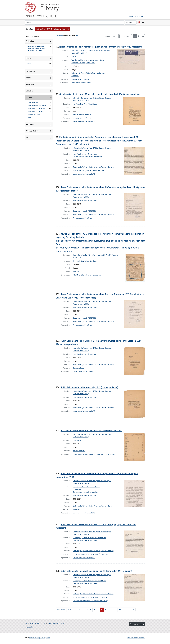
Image (29, 64)
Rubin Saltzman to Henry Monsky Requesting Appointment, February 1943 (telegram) (101, 47)
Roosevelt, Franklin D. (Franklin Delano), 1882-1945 (91, 554)
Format (29, 58)
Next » (78, 36)
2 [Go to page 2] (80, 610)
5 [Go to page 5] (87, 610)
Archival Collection (33, 131)
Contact (63, 623)
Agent (28, 78)
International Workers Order (81, 83)
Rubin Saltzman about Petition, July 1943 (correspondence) (89, 387)
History (130, 16)
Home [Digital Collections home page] (27, 623)
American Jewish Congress (35, 111)
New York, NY (78, 440)
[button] (53, 29)
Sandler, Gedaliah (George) (82, 115)
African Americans (32, 103)
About (32, 623)
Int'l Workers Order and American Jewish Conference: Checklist (91, 430)
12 (125, 36)
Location (29, 91)
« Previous (59, 36)
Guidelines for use (40, 623)
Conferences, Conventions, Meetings (86, 492)
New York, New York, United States (83, 63)
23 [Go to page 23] (133, 610)
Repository (30, 124)
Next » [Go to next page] (70, 610)
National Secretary (79, 451)
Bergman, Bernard (79, 368)
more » (29, 117)
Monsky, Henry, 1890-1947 (81, 79)
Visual (74, 57)
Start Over (30, 29)
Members (76, 510)
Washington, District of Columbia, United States (88, 60)
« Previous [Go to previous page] (61, 610)
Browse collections (53, 623)
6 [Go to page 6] (91, 610)
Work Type (30, 84)
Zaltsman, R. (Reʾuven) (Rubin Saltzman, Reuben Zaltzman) (93, 167)
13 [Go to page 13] (120, 610)
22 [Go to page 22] (128, 610)
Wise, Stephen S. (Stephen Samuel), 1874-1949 (89, 171)
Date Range (30, 71)
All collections (139, 16)
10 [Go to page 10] (106, 610)
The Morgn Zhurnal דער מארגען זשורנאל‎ (87, 275)
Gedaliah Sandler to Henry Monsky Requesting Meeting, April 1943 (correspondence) (100, 94)
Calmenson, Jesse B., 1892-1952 (84, 211)
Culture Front (78, 490)
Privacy (48, 638)
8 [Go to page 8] (98, 610)
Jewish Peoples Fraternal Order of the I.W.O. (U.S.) (90, 601)
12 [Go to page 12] (115, 610)
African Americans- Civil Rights (36, 106)
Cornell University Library (37, 638)
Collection (30, 41)
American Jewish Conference (36, 109)
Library (50, 7)
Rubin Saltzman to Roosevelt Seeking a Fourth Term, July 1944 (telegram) (96, 571)
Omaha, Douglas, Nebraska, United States (87, 157)
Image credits (29, 627)
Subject (29, 97)
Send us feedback (137, 624)
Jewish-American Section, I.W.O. (84, 121)
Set (27, 137)
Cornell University (30, 7)
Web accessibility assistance (136, 638)
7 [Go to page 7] (94, 610)
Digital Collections (41, 16)
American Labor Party (33, 114)
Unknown (77, 272)
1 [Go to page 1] (76, 610)
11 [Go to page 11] (111, 610)
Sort (110, 36)
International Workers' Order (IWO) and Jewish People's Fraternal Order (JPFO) (36, 48)
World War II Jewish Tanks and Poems (86, 487)
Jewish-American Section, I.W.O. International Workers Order (94, 454)
